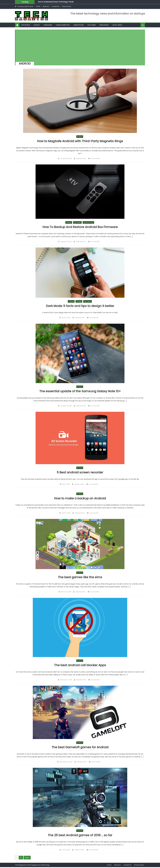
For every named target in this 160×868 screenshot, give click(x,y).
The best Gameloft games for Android (80, 748)
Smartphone (79, 25)
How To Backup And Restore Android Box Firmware (80, 227)
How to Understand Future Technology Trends (56, 2)
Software (92, 25)
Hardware (48, 25)
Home (38, 6)
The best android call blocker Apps (80, 666)
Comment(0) (95, 159)
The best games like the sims (80, 578)
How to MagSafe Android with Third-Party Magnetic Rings (80, 141)
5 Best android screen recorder (80, 473)
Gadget (37, 25)
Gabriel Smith (81, 159)
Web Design (104, 25)
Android (80, 137)
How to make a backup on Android (80, 499)
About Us (46, 6)
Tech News (77, 222)
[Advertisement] (79, 45)
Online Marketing (63, 25)
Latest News (117, 25)
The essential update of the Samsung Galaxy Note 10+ (80, 392)
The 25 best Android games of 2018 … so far (80, 836)
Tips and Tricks (88, 222)
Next (27, 858)
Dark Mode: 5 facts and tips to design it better (80, 306)
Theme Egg (45, 866)
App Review (26, 25)
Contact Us (55, 6)
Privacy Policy (67, 6)
